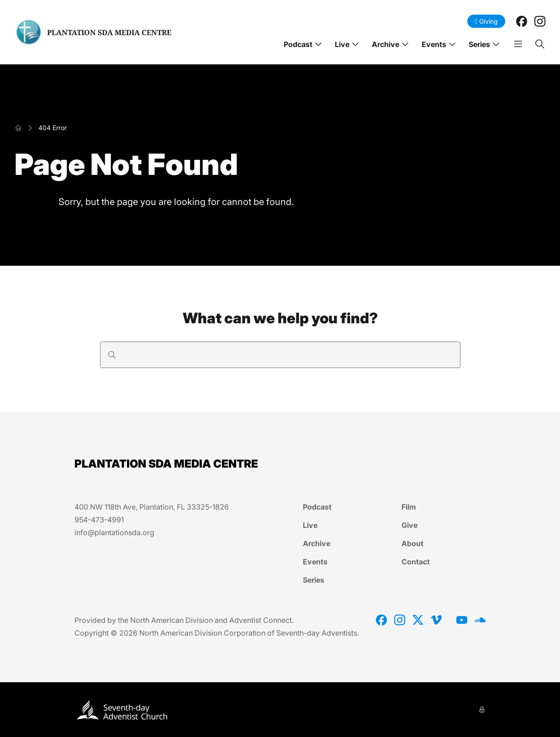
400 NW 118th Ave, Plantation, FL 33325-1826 (152, 507)
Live (342, 44)
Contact (416, 562)
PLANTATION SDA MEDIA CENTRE (109, 32)
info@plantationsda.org (114, 532)
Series (479, 44)
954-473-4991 (99, 520)
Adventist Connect (261, 620)
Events (434, 44)
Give (409, 525)
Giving (486, 21)
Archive (386, 44)
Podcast (298, 44)
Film (409, 507)
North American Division (172, 620)
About (412, 543)
